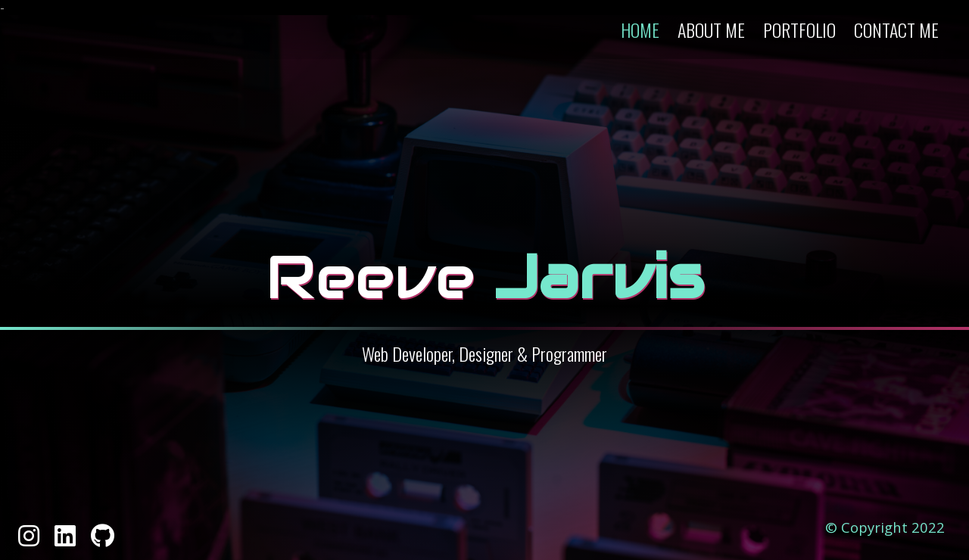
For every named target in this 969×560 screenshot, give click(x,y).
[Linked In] (67, 540)
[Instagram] (30, 540)
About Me (711, 30)
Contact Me (896, 30)
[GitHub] (103, 540)
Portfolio (799, 30)
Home (640, 30)
